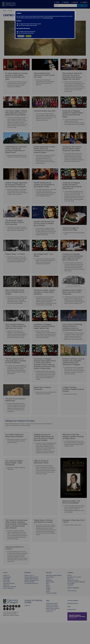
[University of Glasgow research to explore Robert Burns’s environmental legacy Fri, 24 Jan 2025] (74, 112)
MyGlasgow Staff (72, 609)
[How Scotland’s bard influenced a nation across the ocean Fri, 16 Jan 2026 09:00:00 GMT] (45, 74)
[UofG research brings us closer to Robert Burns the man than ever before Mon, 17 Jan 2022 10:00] (16, 326)
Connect (85, 2)
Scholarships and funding (10, 587)
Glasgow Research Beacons (31, 579)
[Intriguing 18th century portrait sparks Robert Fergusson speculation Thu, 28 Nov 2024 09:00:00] (74, 149)
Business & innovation (73, 580)
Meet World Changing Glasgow (54, 575)
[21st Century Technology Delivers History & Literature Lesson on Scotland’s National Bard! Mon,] (74, 327)
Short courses (7, 582)
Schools (10, 11)
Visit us (48, 579)
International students (9, 583)
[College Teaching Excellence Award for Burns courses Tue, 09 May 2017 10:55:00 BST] (74, 391)
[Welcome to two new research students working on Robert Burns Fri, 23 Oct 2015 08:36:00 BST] (74, 441)
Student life (6, 585)
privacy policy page (48, 18)
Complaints (70, 585)
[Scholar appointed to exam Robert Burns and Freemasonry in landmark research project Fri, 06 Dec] (45, 150)
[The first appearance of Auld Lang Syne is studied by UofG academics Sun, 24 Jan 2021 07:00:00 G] (16, 361)
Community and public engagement (76, 582)
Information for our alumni (74, 577)
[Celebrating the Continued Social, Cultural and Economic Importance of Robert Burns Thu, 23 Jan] (16, 147)
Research (66, 2)
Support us (70, 579)
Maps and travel (50, 582)
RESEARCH (28, 573)
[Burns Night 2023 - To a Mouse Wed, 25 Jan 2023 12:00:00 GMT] (45, 254)
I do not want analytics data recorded (28, 25)
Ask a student (71, 583)
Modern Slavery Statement (53, 608)
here (29, 425)
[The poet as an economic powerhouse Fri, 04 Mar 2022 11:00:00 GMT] (16, 400)
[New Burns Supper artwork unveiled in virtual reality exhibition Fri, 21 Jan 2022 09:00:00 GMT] (45, 292)
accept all (29, 36)
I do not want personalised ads (26, 33)
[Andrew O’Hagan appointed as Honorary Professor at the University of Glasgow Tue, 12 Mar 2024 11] (16, 183)
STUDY (5, 573)
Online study (6, 580)
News (47, 583)
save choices (21, 36)
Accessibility (49, 580)
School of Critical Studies (33, 601)
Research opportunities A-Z (31, 577)
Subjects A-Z (6, 575)
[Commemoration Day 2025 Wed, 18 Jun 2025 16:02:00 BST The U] (45, 110)
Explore (76, 2)
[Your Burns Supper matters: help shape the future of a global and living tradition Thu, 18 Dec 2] (16, 114)
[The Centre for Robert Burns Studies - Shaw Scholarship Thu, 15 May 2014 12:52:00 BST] (16, 465)
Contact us (27, 605)
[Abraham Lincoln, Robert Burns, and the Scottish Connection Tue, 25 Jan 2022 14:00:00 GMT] (74, 292)
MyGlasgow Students (73, 603)
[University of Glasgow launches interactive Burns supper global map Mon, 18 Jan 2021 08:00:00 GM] (45, 326)
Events (48, 585)
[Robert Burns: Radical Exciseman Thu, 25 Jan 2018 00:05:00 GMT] (45, 391)
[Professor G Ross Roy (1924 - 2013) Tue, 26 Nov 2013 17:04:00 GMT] (74, 523)
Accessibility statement (52, 603)
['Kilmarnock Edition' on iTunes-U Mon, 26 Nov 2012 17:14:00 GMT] (16, 555)
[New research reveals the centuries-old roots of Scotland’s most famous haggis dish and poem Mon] (74, 77)
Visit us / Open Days (8, 588)
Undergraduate (7, 577)
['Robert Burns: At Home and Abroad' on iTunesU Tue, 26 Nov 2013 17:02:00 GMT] (45, 528)
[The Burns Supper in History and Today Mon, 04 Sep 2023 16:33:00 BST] (74, 222)
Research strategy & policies (32, 580)
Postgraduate (7, 579)
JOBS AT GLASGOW (73, 588)
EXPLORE (49, 573)
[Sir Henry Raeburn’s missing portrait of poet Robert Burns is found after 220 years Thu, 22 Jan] (16, 75)
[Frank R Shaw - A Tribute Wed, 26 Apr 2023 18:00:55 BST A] (16, 253)
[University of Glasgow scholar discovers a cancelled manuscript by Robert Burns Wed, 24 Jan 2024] (74, 187)
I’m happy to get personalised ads (27, 31)
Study (58, 2)
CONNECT (71, 573)
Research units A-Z (29, 575)
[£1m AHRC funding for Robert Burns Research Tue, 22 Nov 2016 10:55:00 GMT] (16, 439)
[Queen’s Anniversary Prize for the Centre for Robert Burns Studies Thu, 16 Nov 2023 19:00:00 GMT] (45, 222)
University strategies (51, 593)
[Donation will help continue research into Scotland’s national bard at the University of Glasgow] (74, 361)
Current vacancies (72, 591)
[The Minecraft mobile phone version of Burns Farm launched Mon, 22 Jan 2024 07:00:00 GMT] (16, 220)
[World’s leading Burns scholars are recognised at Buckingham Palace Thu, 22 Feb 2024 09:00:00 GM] (45, 184)
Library (48, 591)
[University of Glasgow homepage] (9, 4)
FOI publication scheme (52, 607)
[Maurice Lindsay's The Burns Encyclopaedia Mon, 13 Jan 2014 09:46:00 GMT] (74, 487)
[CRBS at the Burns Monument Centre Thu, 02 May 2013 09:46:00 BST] (45, 468)
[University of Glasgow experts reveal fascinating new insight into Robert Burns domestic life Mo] (74, 257)
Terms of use (49, 611)
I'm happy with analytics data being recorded (30, 24)
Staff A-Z (70, 575)
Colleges (48, 588)
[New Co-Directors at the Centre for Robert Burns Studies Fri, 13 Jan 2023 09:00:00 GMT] (16, 292)
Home (5, 11)
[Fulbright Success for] (45, 444)
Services (48, 590)
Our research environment (31, 583)
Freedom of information (52, 605)
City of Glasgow (50, 577)
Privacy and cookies (51, 610)
